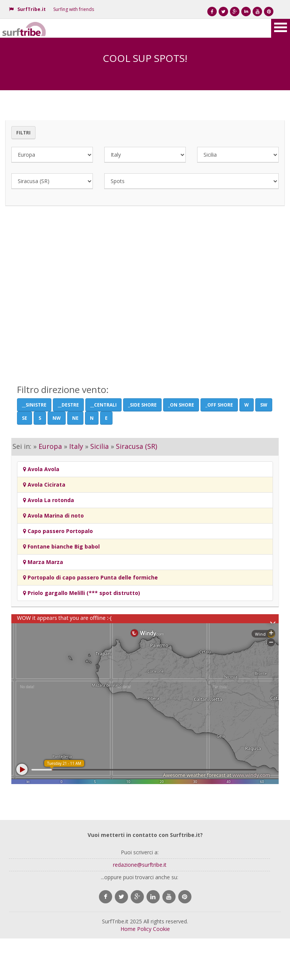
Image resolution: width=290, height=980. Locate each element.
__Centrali (103, 405)
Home (128, 929)
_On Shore (181, 405)
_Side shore (142, 405)
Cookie (161, 929)
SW (264, 405)
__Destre (68, 405)
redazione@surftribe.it (140, 865)
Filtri (23, 133)
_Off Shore (219, 405)
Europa (50, 446)
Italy (76, 446)
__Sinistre (34, 405)
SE (25, 418)
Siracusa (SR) (137, 446)
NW (57, 418)
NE (75, 418)
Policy (144, 929)
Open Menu (281, 28)
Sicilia (99, 446)
